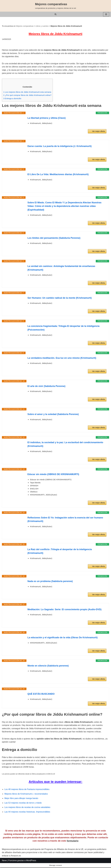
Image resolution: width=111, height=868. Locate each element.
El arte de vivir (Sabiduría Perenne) (46, 386)
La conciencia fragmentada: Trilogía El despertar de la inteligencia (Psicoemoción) (63, 328)
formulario (73, 846)
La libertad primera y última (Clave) (47, 118)
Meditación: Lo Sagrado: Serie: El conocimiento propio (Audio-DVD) (64, 610)
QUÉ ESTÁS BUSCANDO (41, 694)
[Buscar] (55, 14)
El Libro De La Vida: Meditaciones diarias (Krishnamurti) (58, 175)
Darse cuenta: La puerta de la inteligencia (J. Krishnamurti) (60, 146)
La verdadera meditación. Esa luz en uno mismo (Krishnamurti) (62, 358)
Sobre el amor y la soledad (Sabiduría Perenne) (53, 414)
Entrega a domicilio (12, 99)
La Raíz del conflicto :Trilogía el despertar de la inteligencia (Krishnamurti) (60, 551)
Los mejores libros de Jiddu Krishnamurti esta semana (27, 92)
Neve (4, 865)
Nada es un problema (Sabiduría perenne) (50, 581)
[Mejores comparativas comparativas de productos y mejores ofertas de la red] (56, 6)
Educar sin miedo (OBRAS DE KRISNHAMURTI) (53, 475)
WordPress (31, 865)
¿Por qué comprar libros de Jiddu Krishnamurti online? (27, 95)
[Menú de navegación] (106, 14)
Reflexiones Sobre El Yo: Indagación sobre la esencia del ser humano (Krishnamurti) (65, 520)
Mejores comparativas (25, 26)
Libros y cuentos (42, 26)
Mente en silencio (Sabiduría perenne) (48, 666)
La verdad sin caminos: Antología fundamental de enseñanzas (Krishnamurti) (61, 268)
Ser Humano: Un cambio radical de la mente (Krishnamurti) (60, 298)
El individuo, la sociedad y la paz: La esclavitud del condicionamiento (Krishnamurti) (65, 444)
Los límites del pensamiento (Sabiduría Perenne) (54, 238)
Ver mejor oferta (98, 131)
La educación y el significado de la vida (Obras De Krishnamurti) (62, 638)
